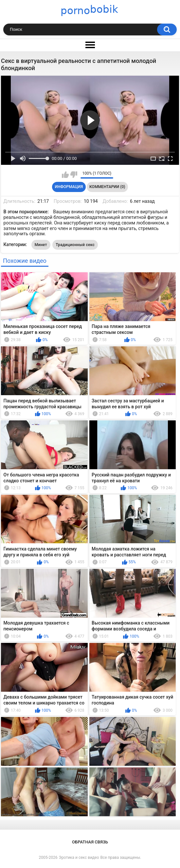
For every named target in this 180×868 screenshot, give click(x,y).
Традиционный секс (75, 245)
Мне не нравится (74, 175)
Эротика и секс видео (79, 858)
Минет (41, 245)
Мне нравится (65, 175)
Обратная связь (90, 842)
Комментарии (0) (107, 187)
